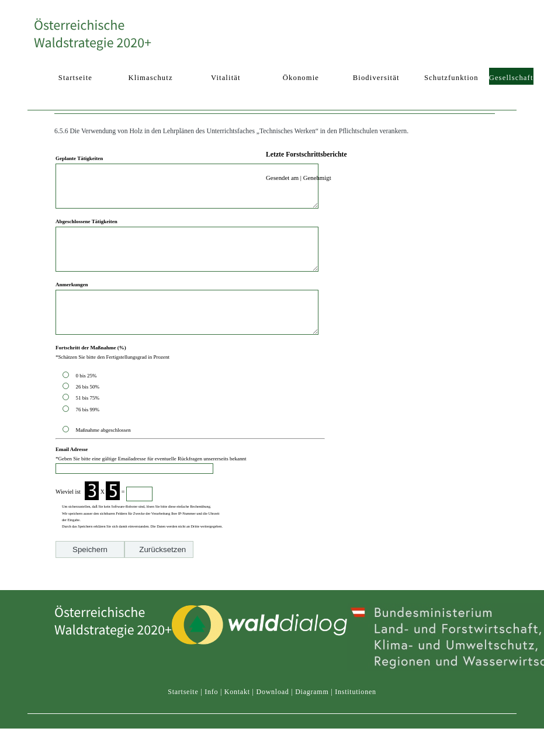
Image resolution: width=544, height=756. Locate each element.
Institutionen (356, 715)
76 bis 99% (87, 436)
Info (211, 715)
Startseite (183, 715)
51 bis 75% (89, 424)
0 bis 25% (87, 402)
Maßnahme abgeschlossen (103, 456)
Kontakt (237, 715)
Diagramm (312, 715)
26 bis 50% (89, 413)
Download (272, 715)
